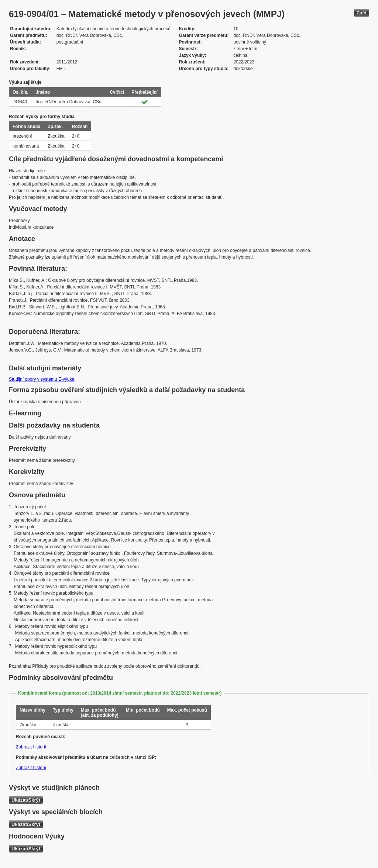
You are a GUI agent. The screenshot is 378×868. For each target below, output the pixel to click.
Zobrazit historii (31, 747)
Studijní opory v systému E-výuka (42, 379)
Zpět (362, 13)
